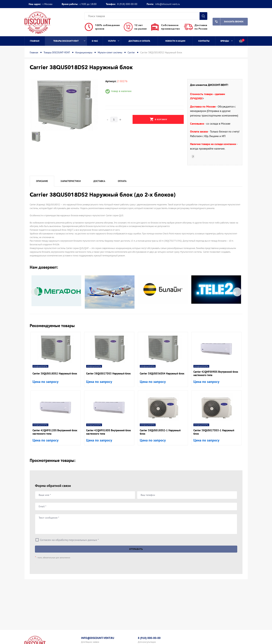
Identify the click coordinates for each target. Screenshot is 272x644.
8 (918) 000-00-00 (127, 4)
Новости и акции (175, 41)
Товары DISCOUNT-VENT (69, 41)
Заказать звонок (228, 22)
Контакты (204, 41)
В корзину (158, 119)
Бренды (227, 41)
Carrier (131, 52)
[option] (64, 105)
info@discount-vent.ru (168, 4)
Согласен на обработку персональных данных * (69, 540)
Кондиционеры (84, 52)
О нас (95, 41)
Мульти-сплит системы (110, 52)
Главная (35, 41)
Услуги (114, 41)
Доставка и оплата (139, 41)
